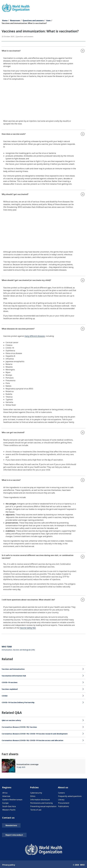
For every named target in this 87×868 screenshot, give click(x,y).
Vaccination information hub (15, 676)
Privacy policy (9, 866)
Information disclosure (40, 800)
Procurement (64, 803)
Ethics (33, 797)
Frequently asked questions (70, 797)
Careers (61, 793)
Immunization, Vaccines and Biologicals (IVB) (18, 650)
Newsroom (15, 21)
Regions (7, 788)
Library (61, 800)
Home (5, 21)
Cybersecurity (36, 793)
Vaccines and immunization (14, 669)
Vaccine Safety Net (28, 628)
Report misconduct (14, 836)
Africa (5, 793)
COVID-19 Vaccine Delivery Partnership (19, 702)
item (48, 21)
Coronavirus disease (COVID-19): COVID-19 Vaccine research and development (37, 734)
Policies (35, 788)
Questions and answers (33, 21)
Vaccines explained (10, 689)
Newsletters (11, 826)
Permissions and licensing (41, 803)
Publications (63, 807)
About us (64, 788)
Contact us (9, 818)
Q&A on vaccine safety (12, 720)
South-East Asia (9, 807)
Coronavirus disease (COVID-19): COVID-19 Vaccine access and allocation (35, 740)
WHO (82, 866)
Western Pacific (9, 810)
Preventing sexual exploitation (43, 807)
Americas (6, 797)
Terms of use (36, 810)
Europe (5, 803)
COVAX (5, 696)
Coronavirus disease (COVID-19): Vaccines (20, 727)
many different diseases (35, 336)
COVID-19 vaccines (10, 682)
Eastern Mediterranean (12, 800)
